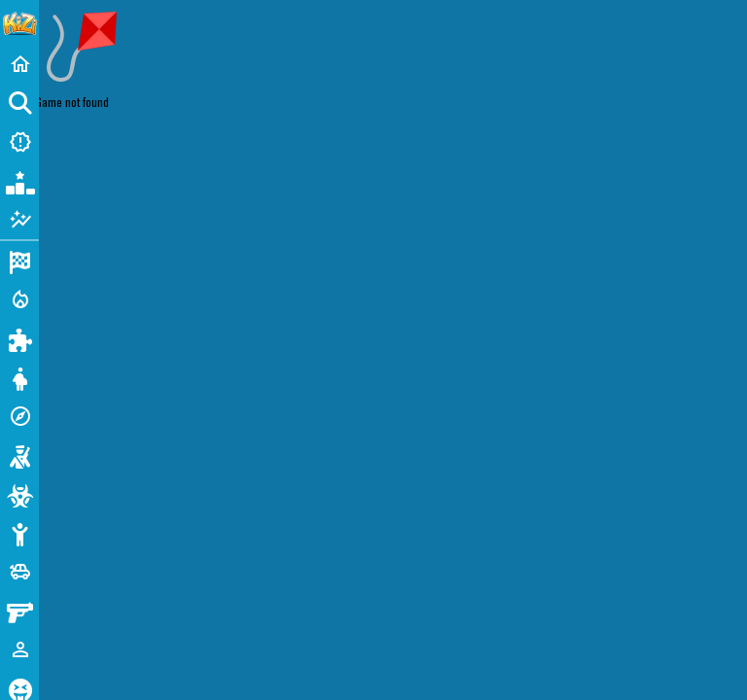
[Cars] (19, 572)
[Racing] (19, 261)
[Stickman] (19, 533)
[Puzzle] (19, 338)
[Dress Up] (19, 377)
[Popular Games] (19, 181)
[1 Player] (19, 649)
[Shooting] (19, 455)
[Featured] (19, 220)
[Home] (19, 64)
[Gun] (19, 611)
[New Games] (19, 142)
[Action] (19, 299)
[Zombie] (19, 494)
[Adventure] (19, 416)
